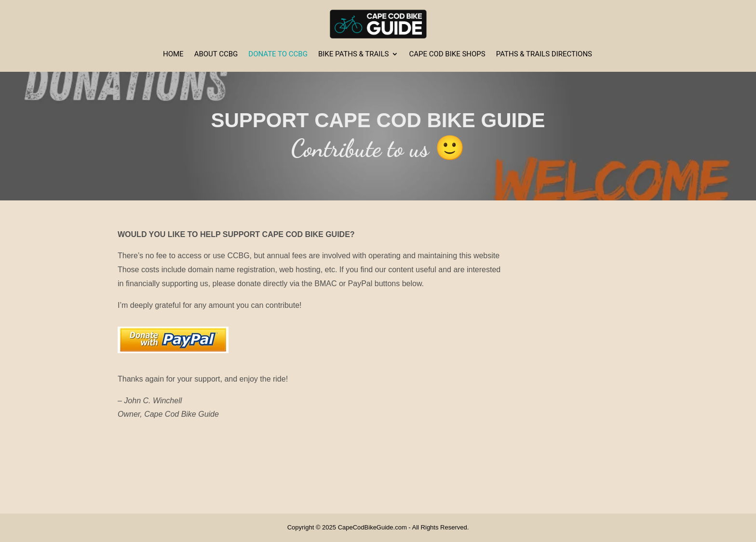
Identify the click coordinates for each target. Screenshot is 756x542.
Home (173, 54)
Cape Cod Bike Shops (447, 54)
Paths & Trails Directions (544, 54)
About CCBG (216, 54)
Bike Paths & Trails (353, 54)
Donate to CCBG (278, 54)
